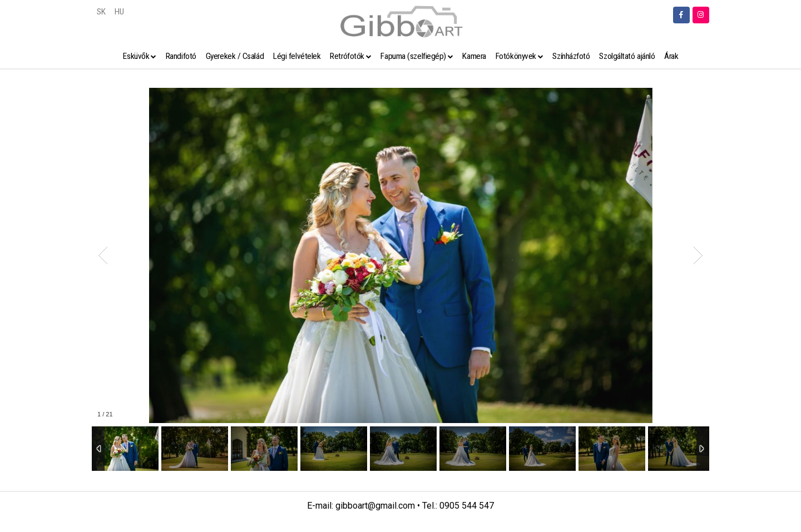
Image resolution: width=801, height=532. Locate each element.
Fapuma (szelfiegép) (413, 56)
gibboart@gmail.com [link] (375, 506)
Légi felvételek (297, 56)
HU (119, 12)
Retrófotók (347, 56)
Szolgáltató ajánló (627, 56)
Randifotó (181, 56)
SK (101, 12)
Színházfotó (571, 56)
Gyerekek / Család (235, 56)
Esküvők (136, 56)
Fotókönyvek (516, 56)
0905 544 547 (467, 506)
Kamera (474, 56)
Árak (671, 56)
